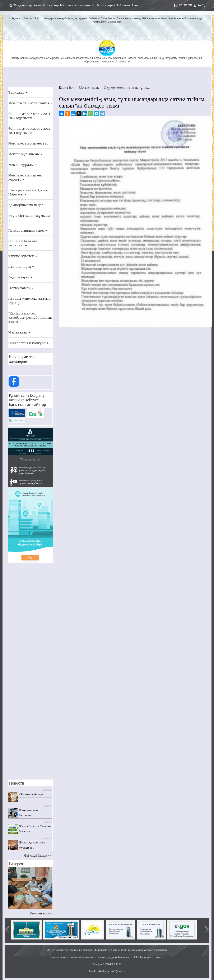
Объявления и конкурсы (30, 343)
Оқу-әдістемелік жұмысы (29, 217)
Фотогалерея (106, 5)
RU (185, 5)
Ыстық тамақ (21, 288)
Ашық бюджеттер (46, 5)
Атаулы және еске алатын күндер (29, 300)
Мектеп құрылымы (25, 154)
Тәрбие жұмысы (23, 256)
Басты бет (66, 88)
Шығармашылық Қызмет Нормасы (29, 192)
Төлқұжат (18, 92)
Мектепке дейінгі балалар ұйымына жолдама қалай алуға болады (28, 470)
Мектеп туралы (22, 165)
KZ (180, 5)
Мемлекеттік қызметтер (78, 5)
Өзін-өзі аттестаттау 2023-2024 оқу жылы (30, 131)
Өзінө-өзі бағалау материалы (23, 243)
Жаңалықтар (23, 5)
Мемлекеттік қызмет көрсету (25, 177)
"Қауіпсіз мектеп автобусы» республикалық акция (30, 317)
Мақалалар (19, 332)
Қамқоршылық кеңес (27, 205)
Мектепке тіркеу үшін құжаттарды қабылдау (26, 483)
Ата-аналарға (21, 266)
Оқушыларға (20, 277)
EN (190, 5)
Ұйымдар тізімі (30, 459)
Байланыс (124, 5)
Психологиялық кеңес (28, 230)
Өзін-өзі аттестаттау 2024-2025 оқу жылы (30, 116)
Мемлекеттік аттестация (30, 103)
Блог (135, 5)
